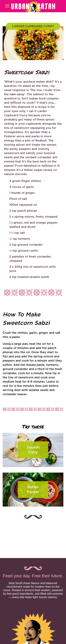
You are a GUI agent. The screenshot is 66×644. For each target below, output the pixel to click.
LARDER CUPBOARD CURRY (33, 26)
